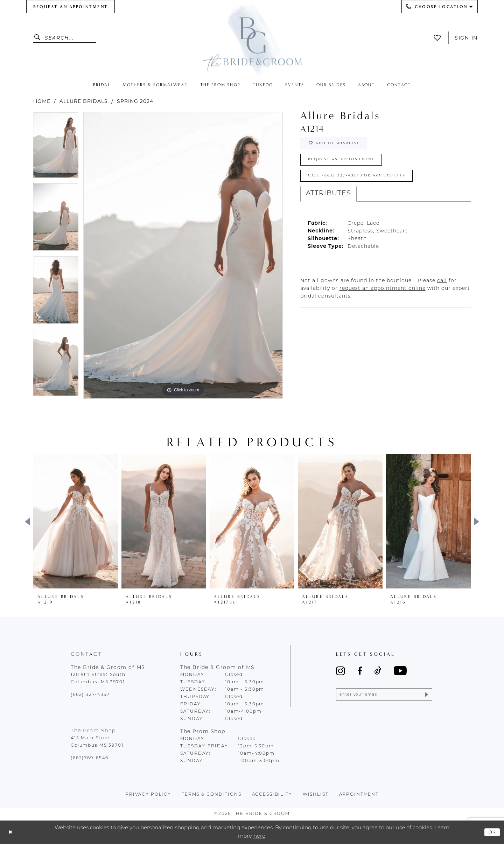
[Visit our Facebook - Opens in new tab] (360, 671)
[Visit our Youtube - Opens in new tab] (400, 671)
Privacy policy (148, 795)
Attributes (328, 202)
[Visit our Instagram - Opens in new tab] (341, 671)
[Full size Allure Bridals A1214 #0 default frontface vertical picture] (183, 255)
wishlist (316, 795)
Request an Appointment (349, 164)
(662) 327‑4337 (90, 695)
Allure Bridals (84, 101)
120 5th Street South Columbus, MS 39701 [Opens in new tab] (98, 679)
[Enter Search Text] (65, 38)
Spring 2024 (135, 101)
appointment (359, 795)
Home (42, 101)
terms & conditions (212, 795)
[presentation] (76, 521)
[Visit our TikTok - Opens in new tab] (378, 671)
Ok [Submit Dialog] (492, 832)
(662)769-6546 (90, 758)
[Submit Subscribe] (425, 696)
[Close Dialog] (11, 832)
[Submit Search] (39, 38)
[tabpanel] (56, 148)
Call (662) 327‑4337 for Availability (366, 183)
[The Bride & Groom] (252, 39)
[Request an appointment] (71, 7)
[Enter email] (384, 696)
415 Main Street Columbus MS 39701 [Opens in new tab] (97, 742)
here (259, 836)
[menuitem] (71, 7)
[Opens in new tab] (442, 289)
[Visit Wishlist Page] (439, 38)
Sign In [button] (466, 38)
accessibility (272, 795)
